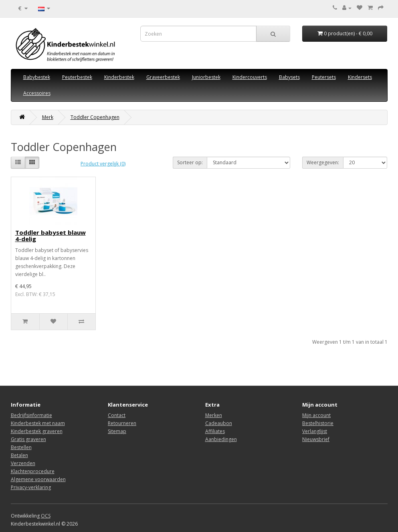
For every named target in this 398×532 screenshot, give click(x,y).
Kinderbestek (119, 77)
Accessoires (37, 93)
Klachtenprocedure (33, 471)
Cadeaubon (219, 423)
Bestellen (21, 447)
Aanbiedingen (221, 439)
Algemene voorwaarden (38, 479)
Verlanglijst (315, 431)
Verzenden (23, 463)
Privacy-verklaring (31, 487)
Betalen (19, 455)
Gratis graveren (28, 439)
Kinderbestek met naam (38, 423)
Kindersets (360, 77)
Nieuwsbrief (316, 439)
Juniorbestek (206, 77)
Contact (117, 415)
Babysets (289, 77)
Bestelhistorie (318, 423)
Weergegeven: (323, 162)
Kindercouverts (250, 77)
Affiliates (215, 431)
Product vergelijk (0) (103, 164)
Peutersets (324, 77)
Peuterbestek (77, 77)
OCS (46, 516)
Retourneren (122, 423)
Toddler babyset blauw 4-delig (51, 236)
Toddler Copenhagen (95, 117)
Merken (214, 415)
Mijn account (316, 415)
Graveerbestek (163, 77)
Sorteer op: (190, 162)
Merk (48, 117)
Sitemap (117, 431)
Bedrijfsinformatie (31, 415)
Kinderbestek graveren (37, 431)
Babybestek (37, 77)
